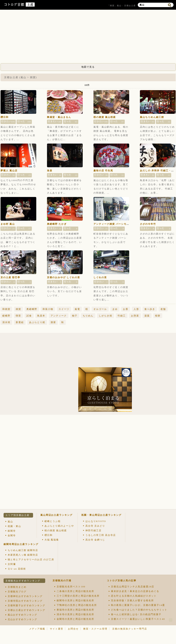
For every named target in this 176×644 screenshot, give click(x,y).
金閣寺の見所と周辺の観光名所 (75, 619)
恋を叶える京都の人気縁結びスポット (134, 596)
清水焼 (6, 322)
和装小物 (48, 309)
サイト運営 (57, 629)
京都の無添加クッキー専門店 (130, 629)
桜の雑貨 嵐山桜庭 (105, 117)
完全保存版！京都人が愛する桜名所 (132, 600)
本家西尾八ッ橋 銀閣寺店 (23, 555)
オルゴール (100, 309)
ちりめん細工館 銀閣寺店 (23, 550)
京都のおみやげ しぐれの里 (64, 277)
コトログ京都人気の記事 (122, 581)
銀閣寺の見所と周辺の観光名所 (75, 600)
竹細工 (122, 316)
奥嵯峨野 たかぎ (57, 224)
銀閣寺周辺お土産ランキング (21, 544)
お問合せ (73, 629)
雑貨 (18, 309)
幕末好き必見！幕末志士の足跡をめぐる (135, 591)
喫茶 (18, 316)
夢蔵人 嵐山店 (9, 171)
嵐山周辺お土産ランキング (56, 515)
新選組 (20, 322)
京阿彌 (12, 564)
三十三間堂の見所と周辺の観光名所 (78, 596)
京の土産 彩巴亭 (10, 277)
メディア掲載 (37, 629)
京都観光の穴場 (62, 581)
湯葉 (147, 316)
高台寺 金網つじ (95, 540)
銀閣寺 (12, 531)
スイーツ (64, 309)
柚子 (75, 316)
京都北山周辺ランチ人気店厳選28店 (133, 587)
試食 (29, 316)
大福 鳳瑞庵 (52, 540)
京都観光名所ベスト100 (71, 587)
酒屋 (53, 322)
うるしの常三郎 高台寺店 (101, 535)
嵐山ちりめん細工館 (152, 117)
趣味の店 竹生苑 (103, 171)
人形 (136, 309)
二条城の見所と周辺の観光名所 (75, 591)
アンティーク (59, 316)
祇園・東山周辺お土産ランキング (101, 515)
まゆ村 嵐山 (8, 224)
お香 (126, 309)
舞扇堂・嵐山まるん (59, 117)
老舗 (163, 309)
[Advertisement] (88, 37)
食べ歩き (150, 309)
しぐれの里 (100, 277)
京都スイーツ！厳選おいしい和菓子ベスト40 (138, 619)
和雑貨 (6, 309)
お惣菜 (135, 316)
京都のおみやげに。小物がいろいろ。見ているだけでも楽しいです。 (64, 291)
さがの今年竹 (148, 224)
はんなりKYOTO (96, 521)
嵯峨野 (6, 316)
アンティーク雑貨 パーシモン (111, 224)
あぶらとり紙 (37, 322)
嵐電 (77, 309)
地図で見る (88, 67)
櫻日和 (5, 117)
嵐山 (10, 522)
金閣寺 (12, 535)
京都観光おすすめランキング (23, 581)
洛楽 (50, 171)
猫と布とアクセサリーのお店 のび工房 (31, 559)
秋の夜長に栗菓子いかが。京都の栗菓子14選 (138, 605)
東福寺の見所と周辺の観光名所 (75, 610)
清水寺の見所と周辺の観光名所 (75, 614)
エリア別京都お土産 (17, 515)
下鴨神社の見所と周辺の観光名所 (77, 605)
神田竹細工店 (93, 530)
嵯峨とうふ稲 (53, 521)
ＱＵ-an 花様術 (17, 569)
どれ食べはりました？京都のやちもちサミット (139, 610)
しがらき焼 (106, 316)
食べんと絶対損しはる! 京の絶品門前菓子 (136, 614)
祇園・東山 (14, 526)
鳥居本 (41, 316)
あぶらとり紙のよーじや (59, 526)
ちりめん (88, 316)
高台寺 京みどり (95, 526)
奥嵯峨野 (32, 309)
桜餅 (158, 316)
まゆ (115, 309)
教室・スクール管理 (95, 629)
